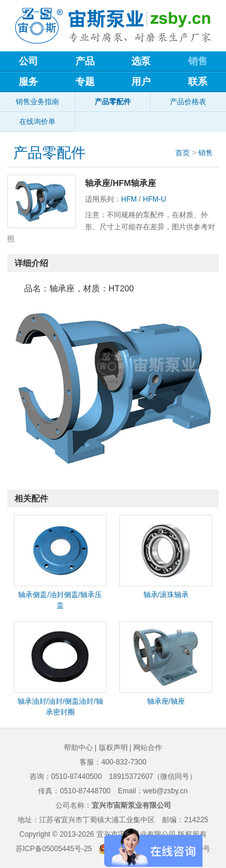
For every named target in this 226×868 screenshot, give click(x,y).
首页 (183, 153)
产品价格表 (188, 102)
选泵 (141, 61)
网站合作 (148, 748)
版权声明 (113, 748)
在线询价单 (37, 122)
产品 (85, 61)
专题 (85, 82)
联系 (198, 82)
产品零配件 (113, 102)
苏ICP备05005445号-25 (54, 849)
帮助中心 (78, 748)
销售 (198, 61)
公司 (28, 61)
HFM (129, 199)
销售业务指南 (37, 102)
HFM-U (155, 199)
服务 (28, 82)
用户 (141, 82)
